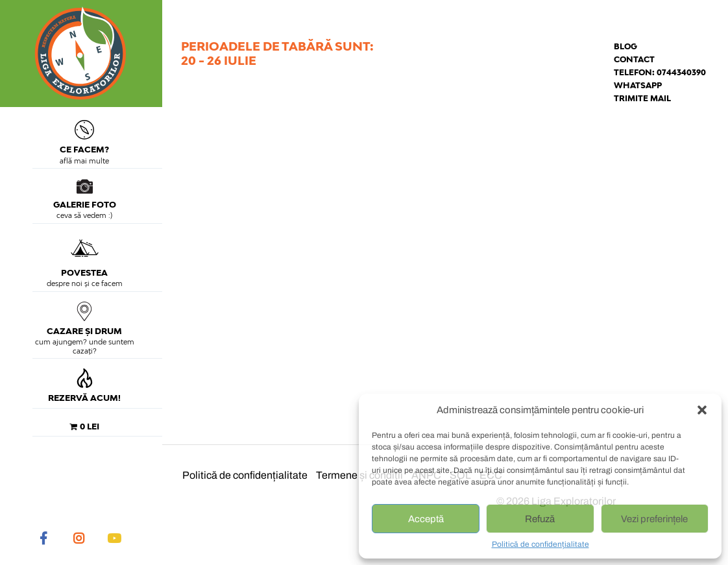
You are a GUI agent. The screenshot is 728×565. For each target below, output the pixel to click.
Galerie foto (85, 194)
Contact (634, 59)
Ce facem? (84, 137)
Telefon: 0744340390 (660, 72)
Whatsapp (638, 85)
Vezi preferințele (654, 519)
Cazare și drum (84, 319)
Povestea (84, 256)
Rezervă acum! (84, 386)
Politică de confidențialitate (540, 544)
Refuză (540, 519)
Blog (625, 46)
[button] (702, 410)
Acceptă (426, 519)
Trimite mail (642, 98)
